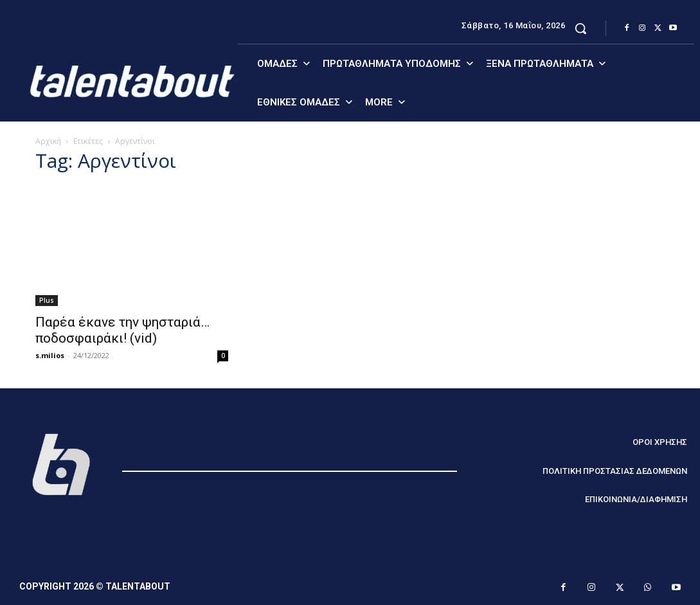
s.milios (50, 355)
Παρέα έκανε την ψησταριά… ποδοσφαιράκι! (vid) (122, 330)
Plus (47, 300)
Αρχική (48, 141)
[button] (580, 28)
